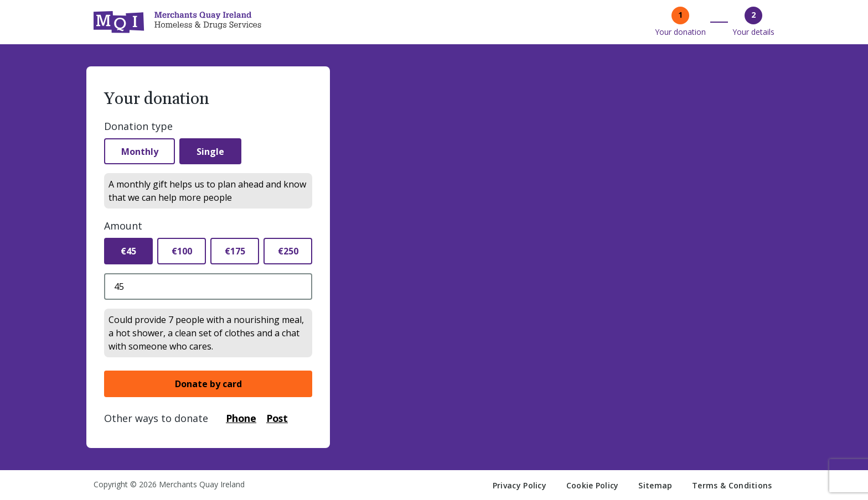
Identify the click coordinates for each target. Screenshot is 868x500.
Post (279, 419)
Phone (242, 419)
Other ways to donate (156, 419)
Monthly (140, 152)
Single (213, 152)
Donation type (138, 126)
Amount (123, 226)
